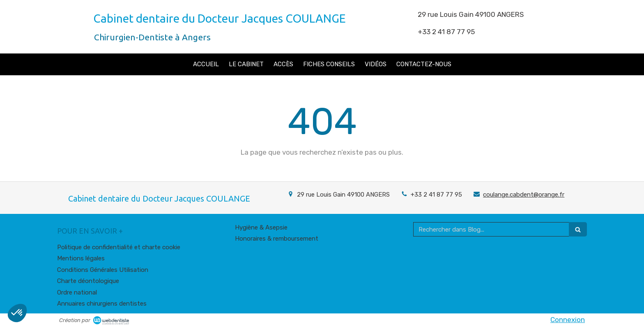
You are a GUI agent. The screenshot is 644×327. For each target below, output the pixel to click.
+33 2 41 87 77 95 (436, 195)
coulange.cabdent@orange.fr (524, 195)
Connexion (568, 320)
